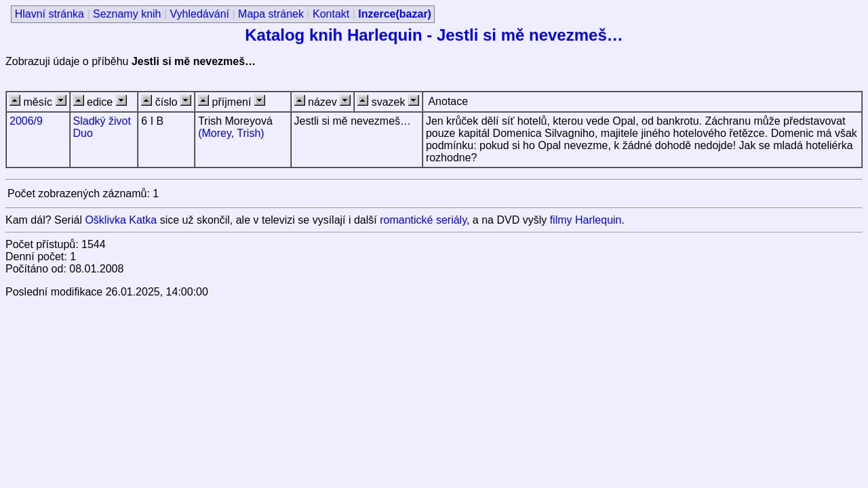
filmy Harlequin (586, 220)
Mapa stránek (271, 14)
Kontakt (331, 14)
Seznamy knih (127, 14)
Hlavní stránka (50, 14)
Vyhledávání (200, 14)
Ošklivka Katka (121, 220)
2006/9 (26, 121)
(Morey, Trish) (231, 133)
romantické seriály (423, 220)
